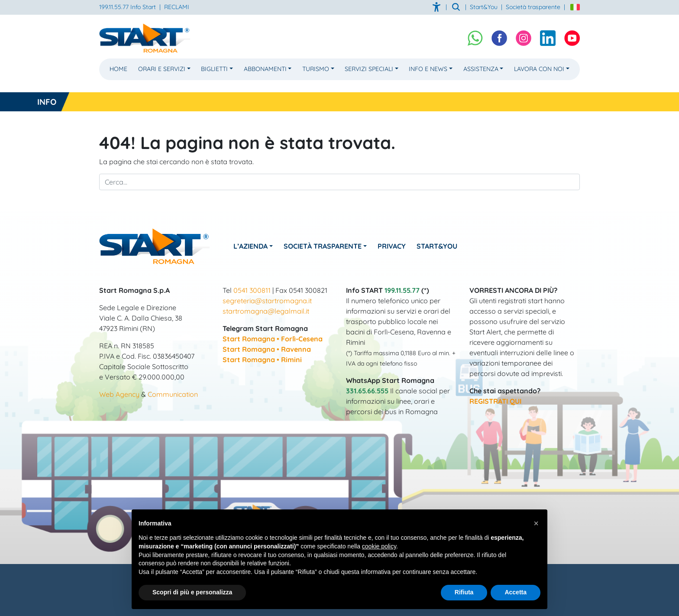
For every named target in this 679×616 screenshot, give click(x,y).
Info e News (428, 69)
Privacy (392, 246)
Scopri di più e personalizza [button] (192, 592)
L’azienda (251, 246)
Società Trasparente (323, 246)
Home (118, 69)
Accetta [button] (516, 592)
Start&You (437, 246)
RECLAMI (177, 7)
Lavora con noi (539, 69)
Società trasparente (533, 7)
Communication (173, 394)
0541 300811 (252, 290)
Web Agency (119, 394)
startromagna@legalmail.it (266, 311)
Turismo (316, 69)
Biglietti (214, 69)
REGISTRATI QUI (495, 401)
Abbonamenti (265, 69)
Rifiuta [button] (464, 592)
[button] (536, 523)
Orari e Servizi (162, 69)
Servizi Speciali (369, 69)
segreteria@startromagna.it (267, 301)
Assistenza (481, 69)
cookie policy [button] (379, 546)
